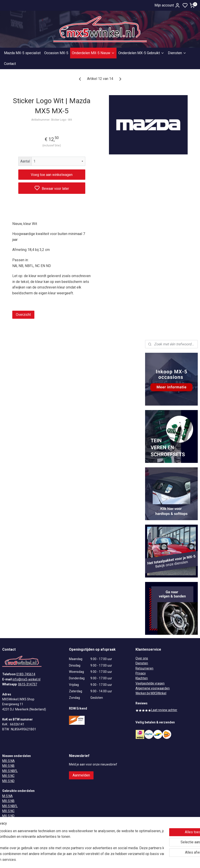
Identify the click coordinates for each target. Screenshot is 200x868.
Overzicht (23, 315)
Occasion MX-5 (56, 53)
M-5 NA (7, 796)
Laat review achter (156, 710)
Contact (10, 64)
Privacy (141, 673)
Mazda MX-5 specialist (22, 53)
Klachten (142, 678)
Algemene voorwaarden (153, 688)
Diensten (177, 53)
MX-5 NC (8, 776)
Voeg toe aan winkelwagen (52, 174)
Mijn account (167, 5)
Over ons (142, 658)
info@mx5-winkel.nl (26, 679)
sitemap (113, 860)
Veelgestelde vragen (150, 683)
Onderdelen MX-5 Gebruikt (141, 53)
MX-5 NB (8, 766)
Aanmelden (81, 775)
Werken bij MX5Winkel (151, 693)
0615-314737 (28, 684)
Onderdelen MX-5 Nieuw (93, 53)
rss (122, 860)
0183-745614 (26, 674)
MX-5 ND (8, 781)
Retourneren (144, 668)
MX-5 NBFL (10, 771)
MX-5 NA (8, 761)
